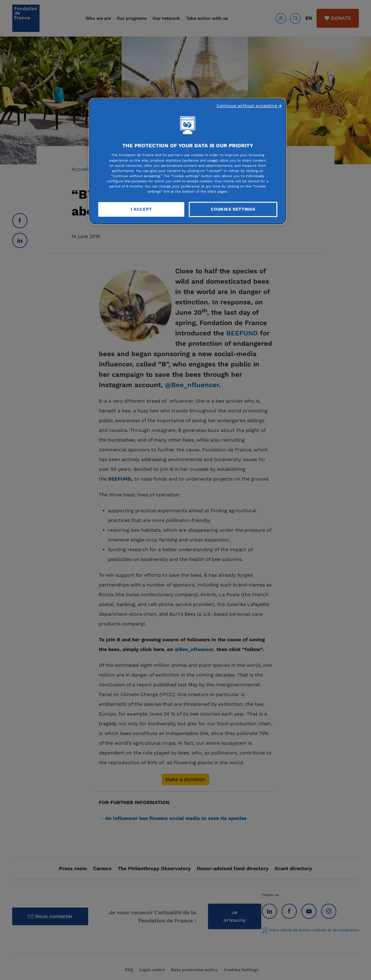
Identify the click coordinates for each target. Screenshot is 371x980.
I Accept (141, 209)
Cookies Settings (233, 209)
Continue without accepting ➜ (249, 106)
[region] (188, 161)
